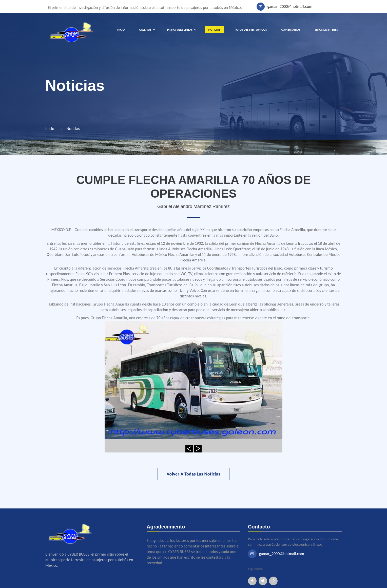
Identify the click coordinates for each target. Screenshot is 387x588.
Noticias (73, 129)
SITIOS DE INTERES (326, 30)
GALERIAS (145, 30)
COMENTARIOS (291, 30)
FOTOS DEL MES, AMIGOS (251, 30)
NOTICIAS (214, 30)
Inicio (50, 129)
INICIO (121, 30)
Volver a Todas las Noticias (193, 474)
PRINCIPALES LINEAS (180, 30)
